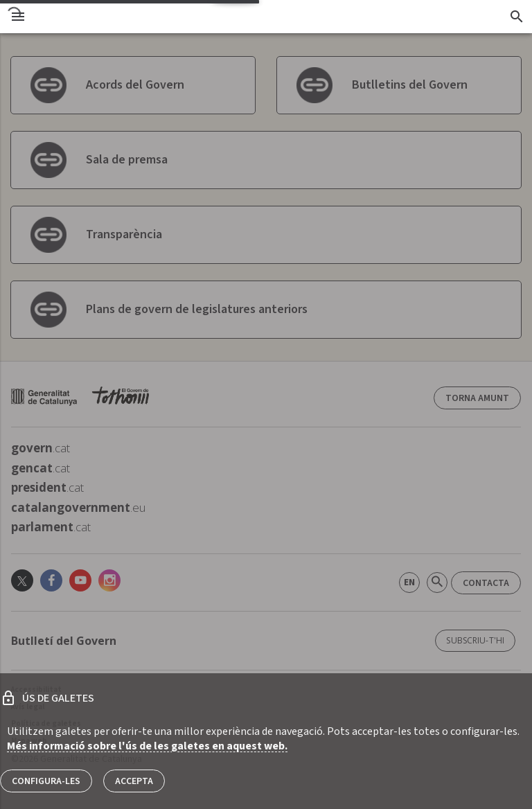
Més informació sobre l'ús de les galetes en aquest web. (147, 746)
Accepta (134, 781)
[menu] (18, 17)
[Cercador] (516, 17)
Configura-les (46, 781)
